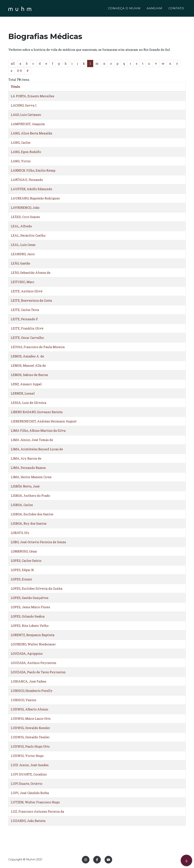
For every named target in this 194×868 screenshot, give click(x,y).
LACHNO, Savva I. (24, 105)
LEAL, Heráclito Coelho (28, 235)
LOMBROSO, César (24, 551)
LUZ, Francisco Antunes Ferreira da (37, 811)
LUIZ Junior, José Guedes (30, 765)
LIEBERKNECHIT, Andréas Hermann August (44, 421)
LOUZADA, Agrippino (27, 653)
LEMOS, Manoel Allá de (28, 365)
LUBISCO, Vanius (23, 700)
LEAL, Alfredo (21, 226)
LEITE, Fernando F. (25, 319)
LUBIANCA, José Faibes (29, 681)
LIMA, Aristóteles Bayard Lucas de (37, 449)
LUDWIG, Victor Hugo (27, 756)
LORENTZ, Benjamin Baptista (33, 635)
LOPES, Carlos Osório (26, 561)
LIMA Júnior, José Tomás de (32, 440)
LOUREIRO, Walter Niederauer (33, 644)
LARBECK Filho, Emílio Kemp (33, 170)
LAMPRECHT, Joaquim (28, 124)
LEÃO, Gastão (20, 263)
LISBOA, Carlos (22, 505)
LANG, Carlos (21, 142)
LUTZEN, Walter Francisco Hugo (35, 802)
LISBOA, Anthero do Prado (30, 496)
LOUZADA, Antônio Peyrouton (34, 663)
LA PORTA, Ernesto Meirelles (32, 96)
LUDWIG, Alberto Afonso (29, 709)
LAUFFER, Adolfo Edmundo (31, 189)
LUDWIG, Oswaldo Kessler (30, 728)
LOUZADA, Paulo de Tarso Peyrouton (38, 672)
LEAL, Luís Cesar (23, 245)
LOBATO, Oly (20, 533)
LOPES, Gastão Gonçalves (30, 598)
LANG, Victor (21, 161)
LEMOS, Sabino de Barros (29, 375)
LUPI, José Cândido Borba (30, 793)
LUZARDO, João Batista (28, 821)
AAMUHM (155, 9)
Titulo (15, 87)
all (13, 63)
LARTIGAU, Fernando (27, 180)
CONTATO (176, 9)
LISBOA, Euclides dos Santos (32, 514)
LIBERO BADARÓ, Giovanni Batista (37, 412)
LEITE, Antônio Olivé (27, 291)
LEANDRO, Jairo (23, 254)
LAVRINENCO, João (25, 208)
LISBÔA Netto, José (25, 486)
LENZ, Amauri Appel (26, 384)
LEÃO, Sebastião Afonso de (31, 273)
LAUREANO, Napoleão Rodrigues (35, 198)
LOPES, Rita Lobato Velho (30, 626)
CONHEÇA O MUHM (124, 9)
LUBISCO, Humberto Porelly (32, 691)
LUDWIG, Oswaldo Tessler (30, 737)
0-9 (19, 71)
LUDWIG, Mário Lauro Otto (31, 718)
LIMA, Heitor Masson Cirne (31, 477)
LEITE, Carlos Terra (25, 310)
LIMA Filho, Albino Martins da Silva (38, 430)
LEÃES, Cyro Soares (25, 217)
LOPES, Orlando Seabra (28, 616)
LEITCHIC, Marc (23, 282)
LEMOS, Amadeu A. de (27, 356)
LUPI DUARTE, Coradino (29, 774)
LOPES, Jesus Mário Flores (30, 607)
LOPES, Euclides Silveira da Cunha (37, 588)
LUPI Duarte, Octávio (27, 784)
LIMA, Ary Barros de (26, 458)
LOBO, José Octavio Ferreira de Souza (38, 542)
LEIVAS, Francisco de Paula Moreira (38, 347)
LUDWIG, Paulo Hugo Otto (30, 746)
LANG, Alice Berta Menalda (31, 133)
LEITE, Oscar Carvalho (27, 338)
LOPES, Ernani (21, 579)
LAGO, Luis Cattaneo (26, 115)
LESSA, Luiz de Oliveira (29, 403)
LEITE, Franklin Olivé (27, 328)
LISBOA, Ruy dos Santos (29, 523)
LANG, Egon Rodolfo (26, 152)
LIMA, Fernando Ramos (28, 468)
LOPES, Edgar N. (23, 570)
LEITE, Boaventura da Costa (31, 300)
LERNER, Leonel (23, 393)
